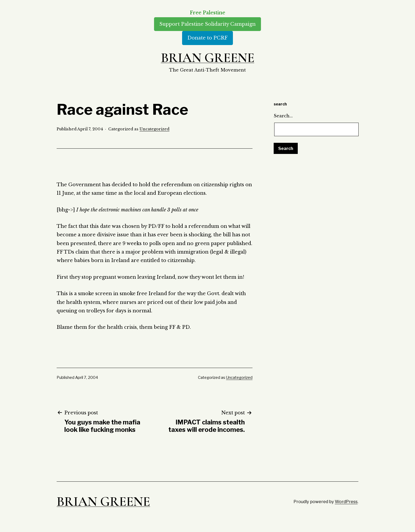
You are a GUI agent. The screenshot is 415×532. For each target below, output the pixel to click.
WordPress (346, 502)
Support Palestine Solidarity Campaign (207, 24)
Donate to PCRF (207, 38)
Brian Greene (208, 58)
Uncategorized (154, 129)
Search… (283, 116)
